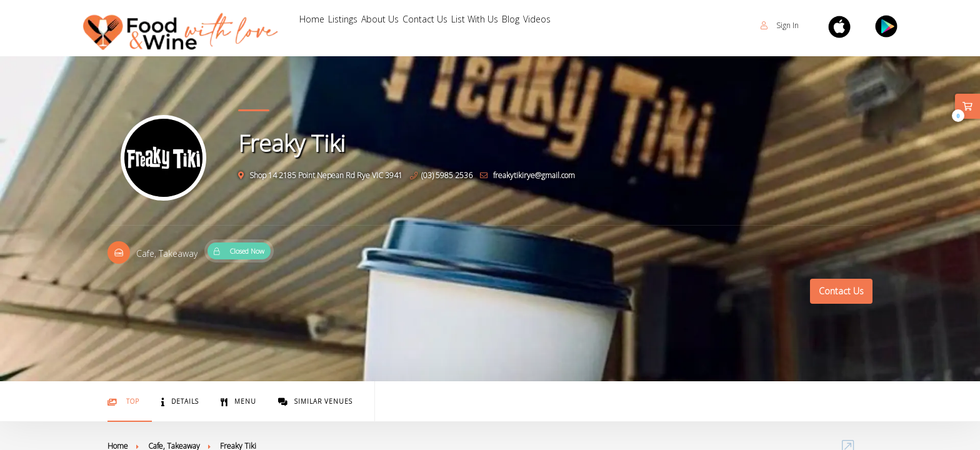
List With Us (574, 25)
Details (180, 402)
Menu (238, 402)
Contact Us (500, 25)
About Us (431, 25)
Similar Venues (315, 402)
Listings (372, 25)
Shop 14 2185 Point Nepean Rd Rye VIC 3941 (320, 175)
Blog (632, 25)
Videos (677, 25)
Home (321, 25)
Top (123, 402)
